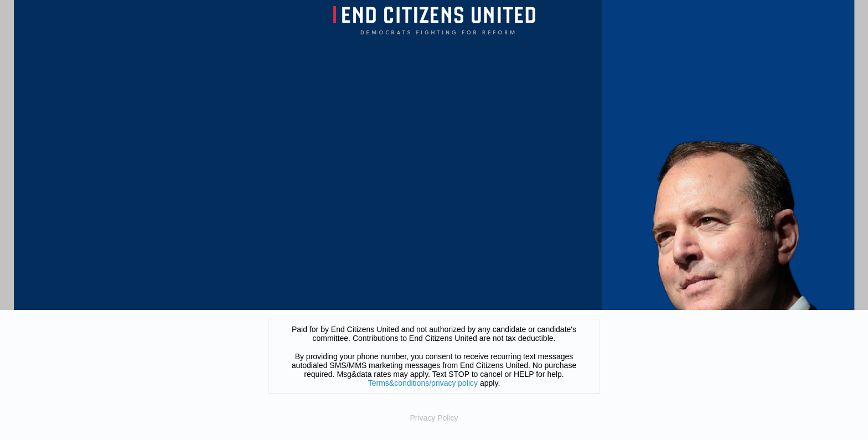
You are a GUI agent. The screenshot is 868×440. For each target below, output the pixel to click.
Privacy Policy (434, 418)
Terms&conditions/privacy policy (423, 383)
